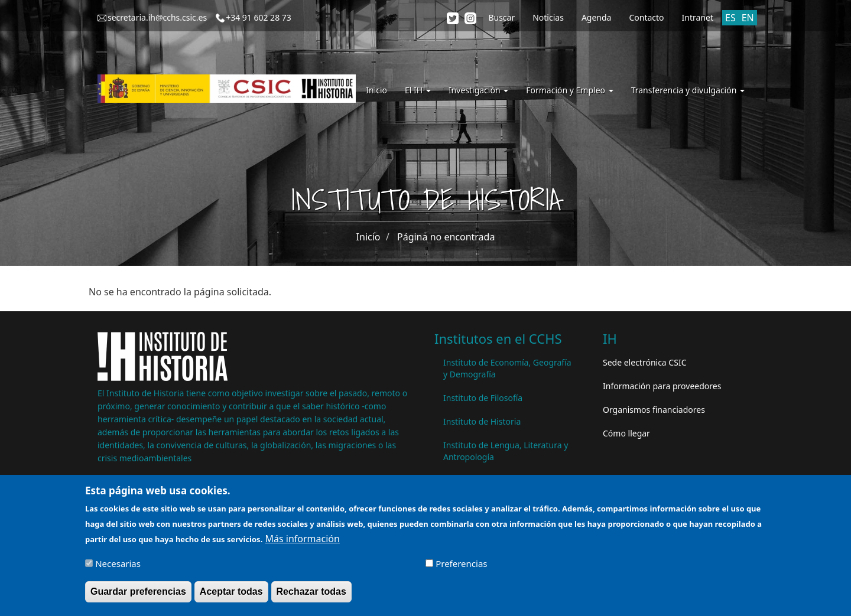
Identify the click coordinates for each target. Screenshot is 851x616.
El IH (418, 90)
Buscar (501, 17)
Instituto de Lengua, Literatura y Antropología (506, 451)
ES (730, 18)
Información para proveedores (662, 386)
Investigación (478, 90)
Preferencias (461, 568)
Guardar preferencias (138, 596)
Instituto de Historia (482, 421)
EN (748, 18)
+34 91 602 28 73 (259, 17)
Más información (302, 543)
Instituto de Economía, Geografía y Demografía (507, 368)
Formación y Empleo (569, 90)
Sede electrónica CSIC (644, 362)
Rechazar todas (311, 596)
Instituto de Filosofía (483, 398)
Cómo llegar (626, 433)
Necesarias (118, 568)
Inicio (376, 90)
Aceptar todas (231, 596)
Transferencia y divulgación (688, 90)
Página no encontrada (446, 237)
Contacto (646, 17)
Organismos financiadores (654, 410)
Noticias (548, 17)
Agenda (597, 17)
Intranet (698, 17)
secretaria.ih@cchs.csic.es (157, 17)
